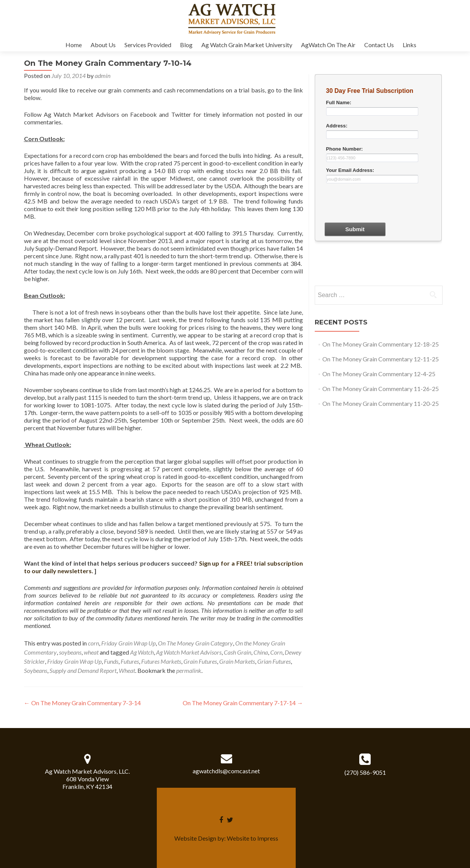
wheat (91, 652)
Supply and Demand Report (83, 670)
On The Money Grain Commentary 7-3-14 (82, 703)
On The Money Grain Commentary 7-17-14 (243, 703)
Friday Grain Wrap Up (128, 643)
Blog (186, 45)
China (261, 652)
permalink (189, 670)
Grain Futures (200, 661)
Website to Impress (253, 838)
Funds (111, 661)
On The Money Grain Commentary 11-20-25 (381, 403)
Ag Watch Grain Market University (247, 45)
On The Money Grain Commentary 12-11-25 (381, 359)
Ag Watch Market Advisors (189, 652)
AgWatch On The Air (328, 45)
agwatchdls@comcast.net (226, 771)
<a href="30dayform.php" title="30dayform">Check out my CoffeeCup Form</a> (378, 179)
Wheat (127, 670)
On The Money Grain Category (195, 643)
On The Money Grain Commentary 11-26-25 (381, 389)
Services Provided (148, 45)
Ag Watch (142, 652)
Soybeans (36, 670)
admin (103, 76)
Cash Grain (237, 652)
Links (409, 45)
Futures (130, 661)
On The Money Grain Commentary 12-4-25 (379, 374)
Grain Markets (237, 661)
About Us (103, 45)
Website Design (195, 838)
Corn (276, 652)
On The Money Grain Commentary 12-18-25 (381, 344)
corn (93, 643)
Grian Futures (274, 661)
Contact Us (379, 45)
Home (74, 45)
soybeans (70, 652)
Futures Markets (161, 661)
